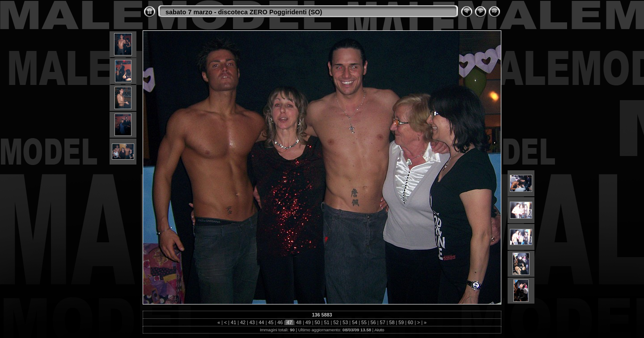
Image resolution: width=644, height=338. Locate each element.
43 (252, 322)
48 (299, 322)
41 (233, 322)
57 (382, 322)
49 (308, 322)
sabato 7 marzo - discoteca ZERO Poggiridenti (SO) (244, 12)
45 (271, 322)
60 (411, 322)
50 (318, 322)
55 (364, 322)
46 (280, 322)
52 (336, 322)
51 (326, 322)
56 (373, 322)
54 (355, 322)
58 (392, 322)
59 (401, 322)
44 (262, 322)
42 (243, 322)
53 (345, 322)
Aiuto (379, 330)
